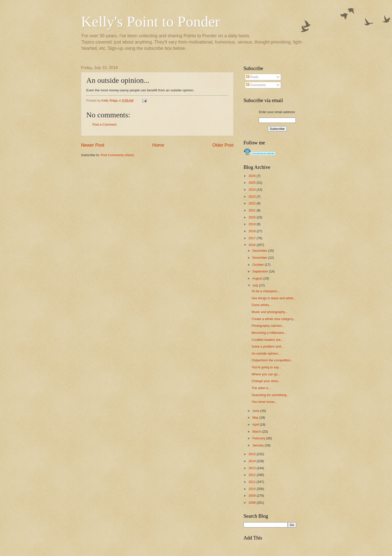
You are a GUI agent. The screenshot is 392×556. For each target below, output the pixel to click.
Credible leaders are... (267, 340)
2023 (252, 197)
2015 (252, 454)
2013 (252, 468)
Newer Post (93, 145)
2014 (252, 461)
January (258, 445)
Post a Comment (104, 124)
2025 (252, 183)
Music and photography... (269, 312)
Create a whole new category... (274, 319)
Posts (252, 77)
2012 (252, 475)
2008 (252, 503)
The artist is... (261, 388)
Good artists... (261, 305)
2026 (252, 176)
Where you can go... (266, 374)
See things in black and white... (274, 298)
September (261, 271)
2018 (252, 231)
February (259, 438)
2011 (252, 482)
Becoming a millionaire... (269, 333)
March (257, 432)
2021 (252, 210)
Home (158, 145)
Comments (256, 85)
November (260, 258)
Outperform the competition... (272, 360)
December (260, 251)
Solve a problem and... (268, 346)
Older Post (223, 145)
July (255, 285)
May (256, 418)
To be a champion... (265, 291)
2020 (252, 217)
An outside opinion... (266, 353)
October (258, 265)
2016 (252, 245)
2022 (252, 203)
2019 (252, 224)
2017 (252, 238)
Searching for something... (270, 395)
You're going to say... (266, 367)
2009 (252, 496)
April (256, 425)
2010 (252, 489)
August (258, 278)
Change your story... (266, 381)
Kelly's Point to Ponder (150, 22)
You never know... (264, 402)
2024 (252, 190)
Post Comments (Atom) (117, 155)
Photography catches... (268, 326)
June (256, 411)
